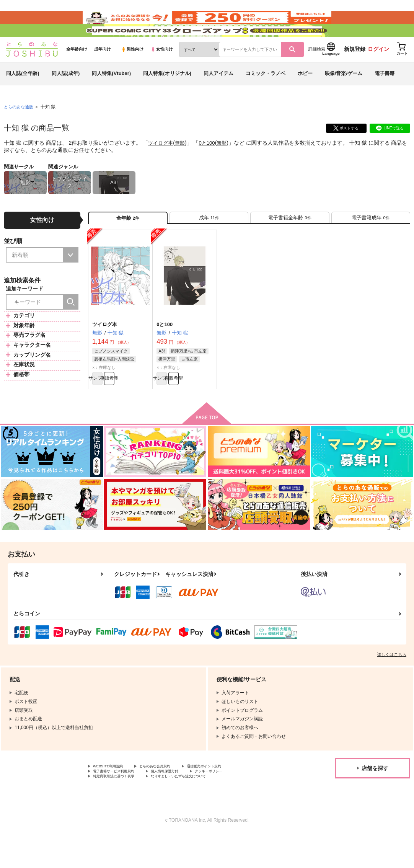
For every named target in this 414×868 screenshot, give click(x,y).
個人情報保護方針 (183, 803)
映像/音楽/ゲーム (344, 93)
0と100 (210, 163)
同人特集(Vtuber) (111, 93)
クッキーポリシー (236, 803)
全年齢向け (77, 69)
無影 (182, 163)
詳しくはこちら (392, 684)
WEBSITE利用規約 (112, 797)
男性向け (132, 69)
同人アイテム (218, 93)
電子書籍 (385, 93)
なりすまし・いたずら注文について (201, 810)
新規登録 (355, 69)
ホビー (305, 93)
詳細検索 (317, 69)
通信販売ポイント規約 (229, 797)
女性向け (162, 69)
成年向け (103, 69)
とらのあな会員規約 (169, 797)
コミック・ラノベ (266, 93)
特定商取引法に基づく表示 (121, 810)
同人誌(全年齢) (23, 93)
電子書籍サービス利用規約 (121, 803)
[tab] (209, 241)
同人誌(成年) (66, 93)
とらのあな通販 (20, 127)
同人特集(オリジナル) (167, 93)
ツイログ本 (161, 163)
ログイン (378, 69)
